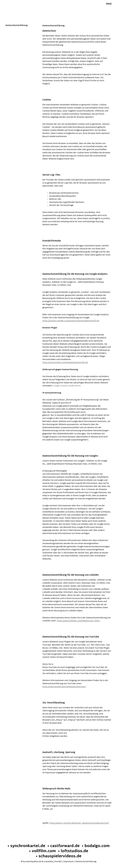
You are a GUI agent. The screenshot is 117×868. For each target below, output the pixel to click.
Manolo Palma (12, 4)
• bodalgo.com (96, 846)
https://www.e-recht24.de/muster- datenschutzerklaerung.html (79, 823)
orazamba (48, 862)
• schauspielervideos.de (59, 856)
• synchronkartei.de (26, 846)
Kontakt (58, 862)
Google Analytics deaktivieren (67, 386)
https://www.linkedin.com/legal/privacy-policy (79, 621)
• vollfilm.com (42, 851)
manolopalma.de (33, 862)
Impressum (69, 862)
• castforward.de (63, 846)
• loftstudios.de (73, 851)
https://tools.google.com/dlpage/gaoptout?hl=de (65, 363)
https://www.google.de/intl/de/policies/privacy (64, 687)
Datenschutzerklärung (86, 862)
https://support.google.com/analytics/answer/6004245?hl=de (71, 321)
